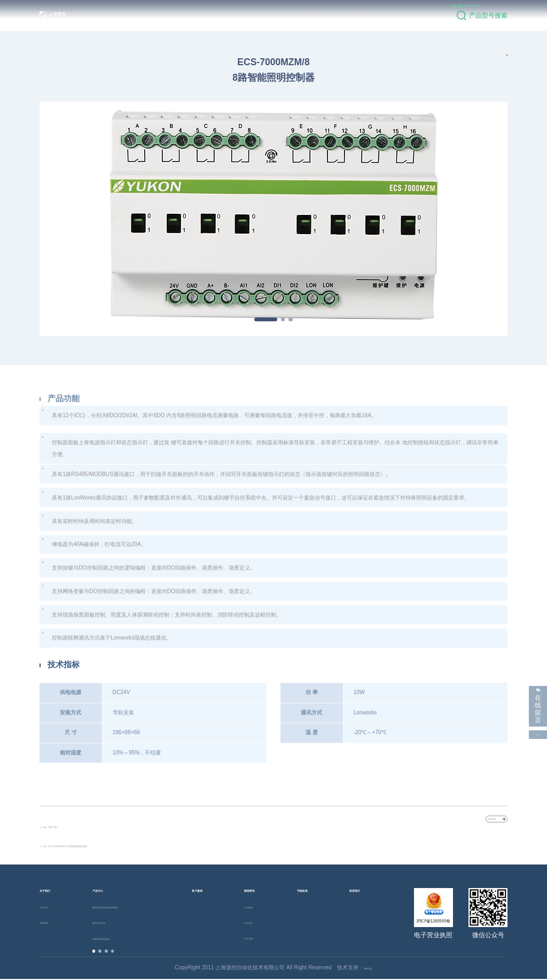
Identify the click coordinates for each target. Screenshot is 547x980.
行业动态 (255, 923)
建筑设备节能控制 (124, 908)
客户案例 (221, 15)
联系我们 (350, 15)
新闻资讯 (264, 15)
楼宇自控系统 (108, 923)
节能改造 (307, 15)
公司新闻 (255, 908)
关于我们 (134, 15)
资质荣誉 (50, 923)
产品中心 (177, 15)
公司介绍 (50, 908)
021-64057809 (422, 15)
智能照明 (114, 939)
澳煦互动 (368, 969)
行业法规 (255, 939)
